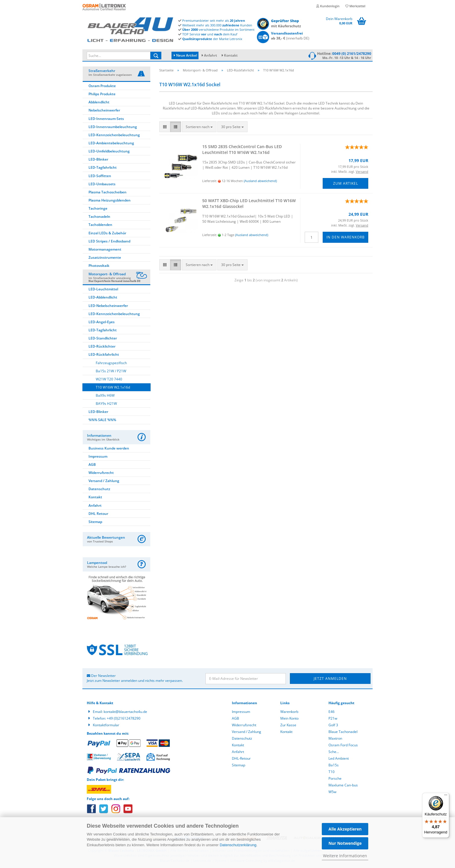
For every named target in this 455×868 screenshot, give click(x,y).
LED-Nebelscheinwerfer (108, 306)
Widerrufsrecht (101, 473)
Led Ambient (339, 758)
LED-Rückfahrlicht (104, 354)
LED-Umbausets (102, 184)
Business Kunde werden (109, 448)
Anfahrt (211, 55)
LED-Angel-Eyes (102, 322)
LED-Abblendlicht (103, 297)
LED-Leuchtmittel (103, 289)
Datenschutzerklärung (238, 845)
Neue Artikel (185, 55)
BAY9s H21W (106, 404)
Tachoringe (98, 208)
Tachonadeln (99, 216)
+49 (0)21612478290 (124, 718)
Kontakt (231, 55)
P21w (333, 718)
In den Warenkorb (346, 237)
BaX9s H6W (105, 395)
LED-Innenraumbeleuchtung (113, 127)
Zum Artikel (346, 183)
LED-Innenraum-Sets (106, 119)
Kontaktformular (106, 725)
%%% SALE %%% (102, 420)
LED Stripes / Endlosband (109, 241)
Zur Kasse (288, 725)
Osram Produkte (102, 86)
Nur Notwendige (345, 843)
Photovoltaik (99, 266)
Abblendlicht (99, 102)
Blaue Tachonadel (343, 732)
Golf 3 (333, 725)
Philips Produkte (102, 94)
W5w (332, 792)
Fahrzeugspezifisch (111, 363)
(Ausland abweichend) (260, 181)
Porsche (335, 778)
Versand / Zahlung (104, 481)
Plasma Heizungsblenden (110, 200)
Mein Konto (289, 718)
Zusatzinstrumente (105, 257)
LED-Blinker (98, 159)
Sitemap (95, 522)
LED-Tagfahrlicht (103, 167)
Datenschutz (99, 489)
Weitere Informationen (345, 856)
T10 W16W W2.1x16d (113, 387)
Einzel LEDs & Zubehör (107, 233)
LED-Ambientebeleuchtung (111, 143)
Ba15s (334, 765)
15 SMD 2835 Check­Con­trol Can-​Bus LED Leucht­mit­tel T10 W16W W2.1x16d (242, 149)
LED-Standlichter (103, 338)
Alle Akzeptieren (345, 829)
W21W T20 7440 (109, 379)
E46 (332, 712)
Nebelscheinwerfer (104, 110)
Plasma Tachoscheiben (108, 192)
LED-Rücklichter (102, 346)
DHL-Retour (241, 758)
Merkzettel (355, 6)
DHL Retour (98, 514)
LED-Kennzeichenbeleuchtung (114, 135)
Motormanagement (105, 249)
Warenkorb (289, 712)
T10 (332, 772)
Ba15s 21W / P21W (111, 371)
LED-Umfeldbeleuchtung (109, 151)
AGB (92, 464)
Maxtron (335, 738)
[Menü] (446, 796)
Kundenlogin (328, 6)
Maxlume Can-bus (343, 785)
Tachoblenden (100, 225)
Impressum (98, 456)
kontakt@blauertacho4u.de (125, 712)
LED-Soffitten (100, 176)
